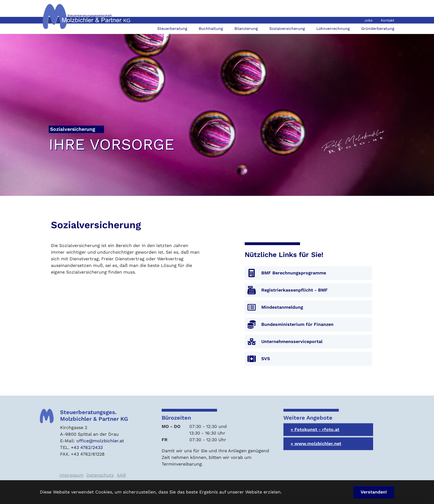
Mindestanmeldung (282, 307)
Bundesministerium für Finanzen (297, 324)
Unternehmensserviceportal (292, 341)
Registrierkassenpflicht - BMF (294, 290)
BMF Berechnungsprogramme (294, 273)
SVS (266, 359)
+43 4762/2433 (87, 447)
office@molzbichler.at (100, 441)
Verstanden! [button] (374, 492)
